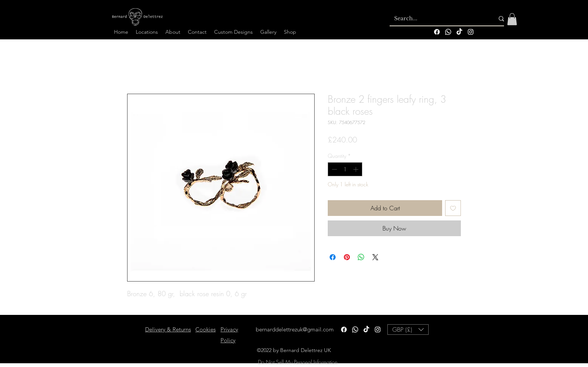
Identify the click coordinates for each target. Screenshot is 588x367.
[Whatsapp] (448, 32)
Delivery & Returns (168, 329)
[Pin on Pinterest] (347, 257)
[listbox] (408, 330)
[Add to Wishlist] (453, 208)
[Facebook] (437, 32)
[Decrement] (334, 169)
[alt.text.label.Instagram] (471, 32)
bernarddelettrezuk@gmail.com (295, 329)
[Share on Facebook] (333, 257)
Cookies (205, 329)
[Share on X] (375, 257)
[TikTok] (459, 32)
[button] (512, 19)
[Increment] (356, 169)
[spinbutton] (345, 169)
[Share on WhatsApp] (361, 257)
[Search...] (439, 19)
